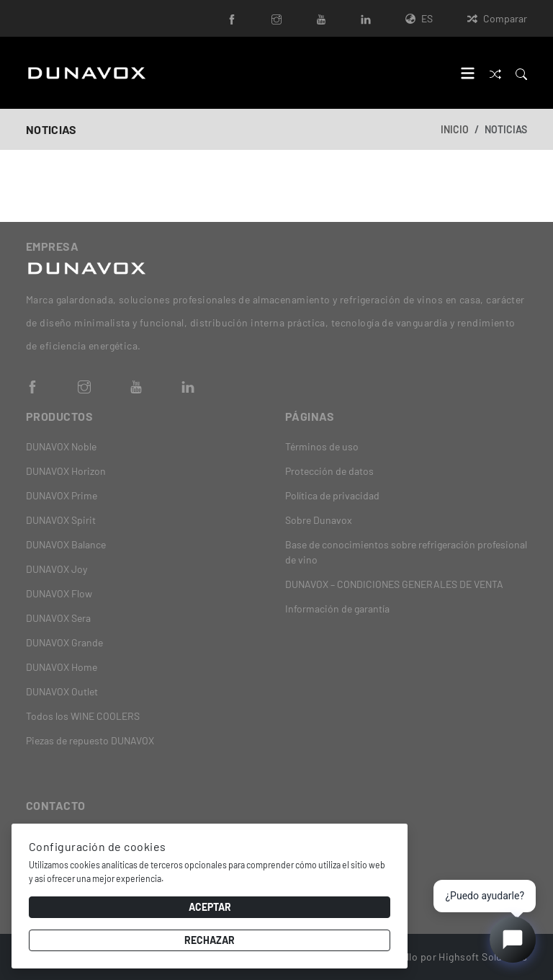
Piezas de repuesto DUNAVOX (90, 740)
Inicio (455, 129)
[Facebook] (232, 18)
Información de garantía (337, 609)
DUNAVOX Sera (58, 618)
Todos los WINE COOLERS (83, 716)
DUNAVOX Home (62, 667)
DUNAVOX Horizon (66, 471)
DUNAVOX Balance (66, 544)
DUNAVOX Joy (57, 569)
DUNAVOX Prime (62, 495)
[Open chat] (513, 940)
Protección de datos (329, 471)
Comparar (497, 18)
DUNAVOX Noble (61, 446)
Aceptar (210, 907)
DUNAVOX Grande (64, 642)
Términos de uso (322, 446)
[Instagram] (276, 18)
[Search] (521, 72)
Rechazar (210, 940)
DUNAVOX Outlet (62, 691)
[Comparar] (495, 72)
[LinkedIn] (366, 18)
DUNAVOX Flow (59, 593)
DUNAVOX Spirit (61, 520)
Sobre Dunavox (319, 520)
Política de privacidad (332, 495)
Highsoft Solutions (483, 957)
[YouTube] (321, 18)
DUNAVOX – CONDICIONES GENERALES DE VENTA (394, 584)
